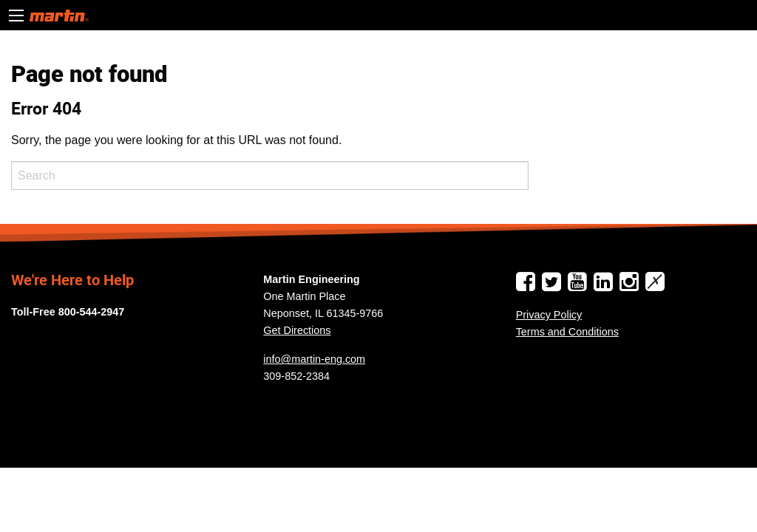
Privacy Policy (549, 315)
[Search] (270, 175)
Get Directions (297, 330)
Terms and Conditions (567, 332)
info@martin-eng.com (314, 359)
